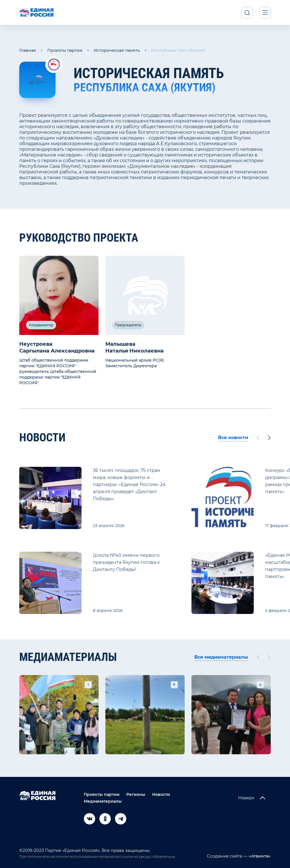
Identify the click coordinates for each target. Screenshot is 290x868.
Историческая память (117, 50)
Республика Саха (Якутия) (178, 50)
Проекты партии (65, 50)
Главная (28, 50)
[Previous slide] (258, 438)
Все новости (233, 438)
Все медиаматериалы (221, 657)
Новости (161, 794)
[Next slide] (269, 438)
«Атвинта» (259, 856)
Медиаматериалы (103, 801)
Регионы (136, 794)
